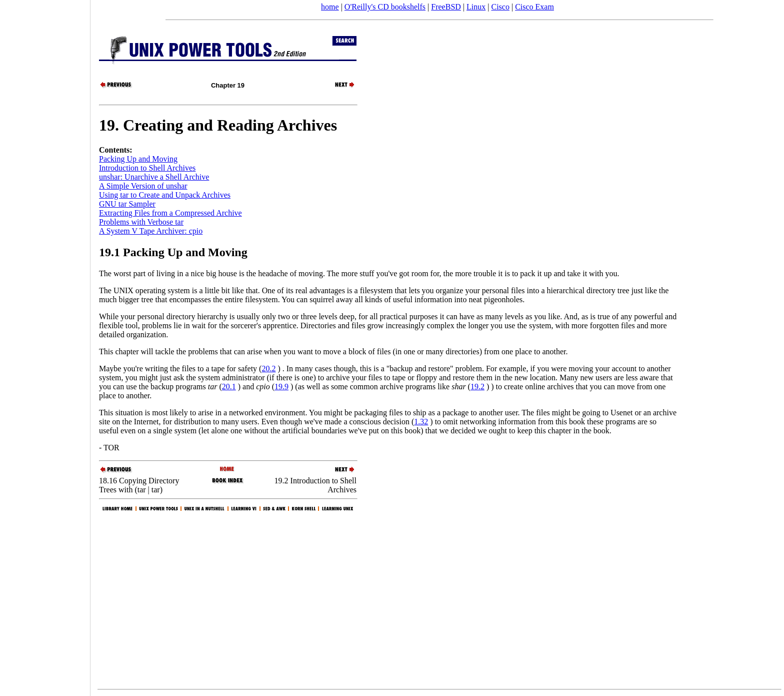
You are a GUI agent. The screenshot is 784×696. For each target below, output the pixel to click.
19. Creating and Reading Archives (218, 125)
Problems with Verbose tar (141, 222)
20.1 (229, 387)
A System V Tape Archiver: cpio (151, 231)
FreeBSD (446, 7)
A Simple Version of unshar (143, 186)
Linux (476, 7)
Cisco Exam (534, 7)
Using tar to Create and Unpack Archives (165, 195)
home (330, 7)
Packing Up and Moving (138, 159)
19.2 (477, 387)
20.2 (268, 369)
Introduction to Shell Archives (147, 168)
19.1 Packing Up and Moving (173, 252)
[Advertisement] (45, 345)
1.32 (421, 422)
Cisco (500, 7)
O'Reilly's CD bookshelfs (385, 7)
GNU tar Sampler (127, 204)
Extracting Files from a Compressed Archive (170, 213)
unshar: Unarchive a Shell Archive (154, 177)
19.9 (281, 387)
